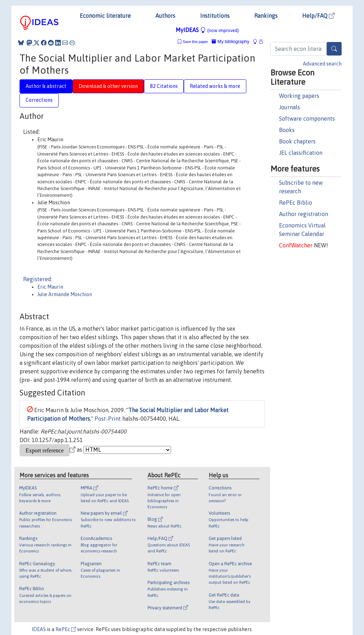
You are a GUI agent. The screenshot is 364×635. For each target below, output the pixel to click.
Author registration (304, 214)
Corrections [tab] (39, 100)
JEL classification (301, 153)
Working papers (299, 96)
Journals (290, 107)
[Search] (334, 49)
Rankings (266, 16)
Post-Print (108, 419)
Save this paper (195, 42)
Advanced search (322, 64)
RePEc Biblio (296, 203)
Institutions (215, 16)
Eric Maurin (50, 287)
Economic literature (105, 16)
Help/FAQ (318, 16)
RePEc (66, 629)
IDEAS (39, 629)
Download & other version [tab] (108, 86)
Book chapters (297, 141)
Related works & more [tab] (215, 86)
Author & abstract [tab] (46, 86)
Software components (307, 119)
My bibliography (230, 41)
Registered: (38, 279)
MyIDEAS (207, 30)
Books (287, 130)
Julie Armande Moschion (65, 294)
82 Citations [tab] (164, 86)
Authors (165, 16)
